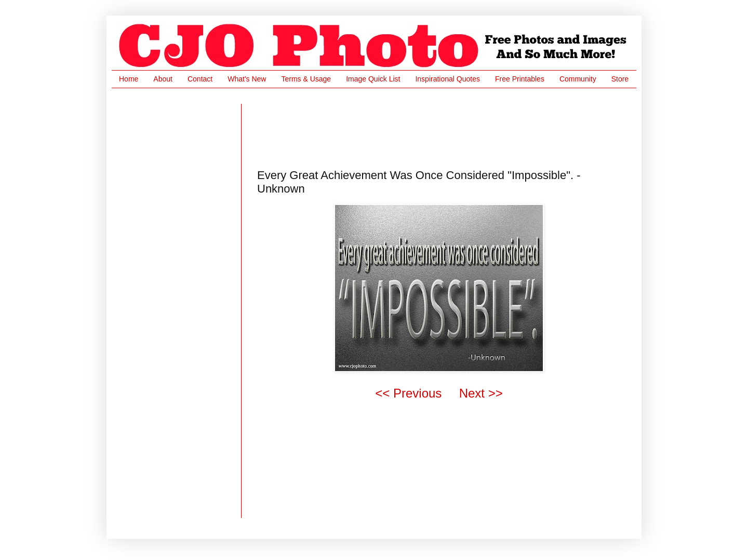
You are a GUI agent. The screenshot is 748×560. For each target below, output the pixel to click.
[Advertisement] (446, 127)
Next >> (481, 393)
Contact (200, 79)
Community (578, 79)
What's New (247, 79)
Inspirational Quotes (448, 79)
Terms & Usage (306, 79)
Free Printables (520, 79)
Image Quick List (373, 79)
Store (620, 79)
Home (129, 79)
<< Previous (408, 393)
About (163, 79)
